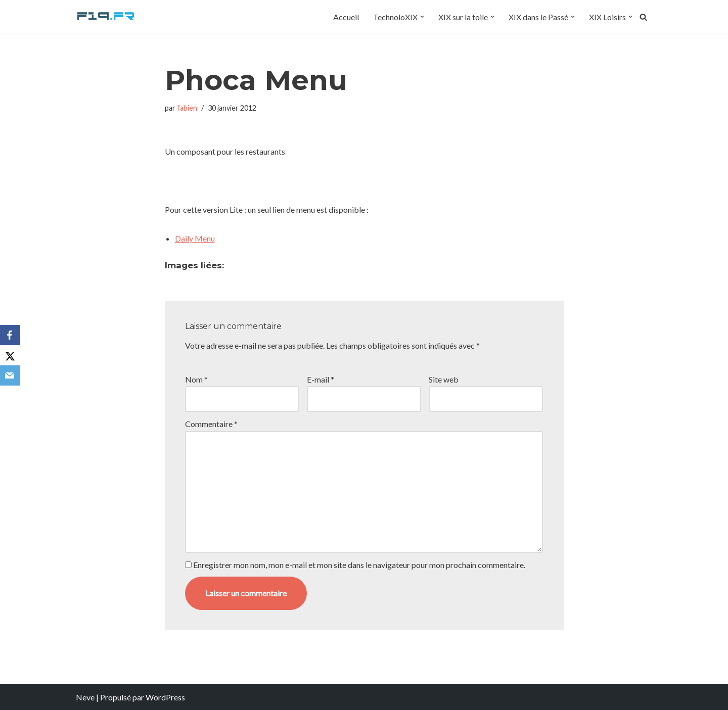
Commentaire (211, 424)
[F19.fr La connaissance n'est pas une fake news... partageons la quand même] (106, 17)
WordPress (165, 697)
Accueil (346, 17)
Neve (85, 697)
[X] (10, 355)
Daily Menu (195, 238)
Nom (196, 379)
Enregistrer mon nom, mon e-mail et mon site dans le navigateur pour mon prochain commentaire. (359, 565)
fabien (187, 108)
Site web (444, 379)
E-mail (321, 379)
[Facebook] (10, 335)
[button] (422, 17)
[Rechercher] (643, 17)
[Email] (10, 375)
